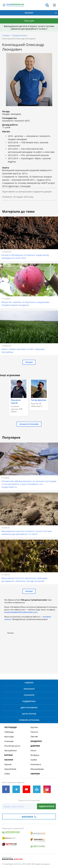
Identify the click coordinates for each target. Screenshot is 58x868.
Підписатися (47, 806)
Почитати (29, 695)
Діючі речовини (29, 708)
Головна (6, 35)
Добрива (35, 746)
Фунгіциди (9, 737)
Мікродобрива (37, 769)
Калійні (34, 760)
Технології (29, 689)
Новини (29, 683)
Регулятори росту (12, 746)
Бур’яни (9, 755)
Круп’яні (34, 727)
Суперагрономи (19, 35)
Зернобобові (10, 769)
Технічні (34, 732)
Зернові (8, 764)
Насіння (9, 760)
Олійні (7, 774)
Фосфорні (35, 755)
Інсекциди (9, 741)
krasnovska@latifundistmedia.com (21, 612)
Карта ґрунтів (29, 714)
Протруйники (10, 751)
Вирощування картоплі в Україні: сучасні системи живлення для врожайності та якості (29, 27)
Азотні (33, 751)
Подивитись (29, 701)
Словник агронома (29, 720)
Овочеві (34, 737)
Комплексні (36, 764)
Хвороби (35, 774)
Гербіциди (9, 732)
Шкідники (36, 741)
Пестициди (11, 727)
